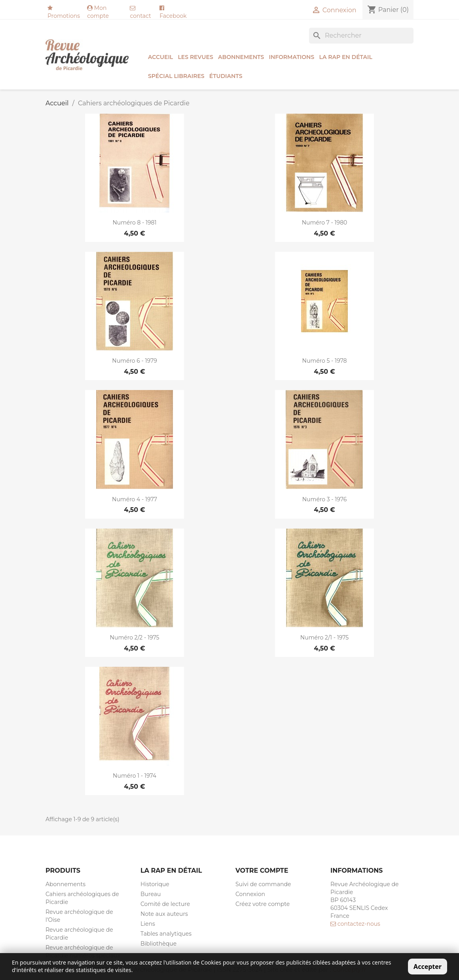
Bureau (151, 894)
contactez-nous (355, 924)
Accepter (428, 967)
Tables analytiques (166, 934)
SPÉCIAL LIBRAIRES (176, 76)
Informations (291, 57)
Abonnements (241, 57)
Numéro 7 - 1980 (325, 223)
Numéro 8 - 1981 (134, 223)
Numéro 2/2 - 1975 (135, 637)
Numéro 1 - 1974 (135, 776)
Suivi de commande (263, 884)
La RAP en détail (345, 57)
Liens (148, 924)
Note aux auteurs (164, 914)
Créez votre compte (263, 904)
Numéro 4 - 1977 (135, 499)
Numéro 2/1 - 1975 (324, 637)
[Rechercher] (361, 36)
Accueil (160, 57)
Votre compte (262, 871)
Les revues (195, 57)
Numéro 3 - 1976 (325, 499)
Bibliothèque (158, 944)
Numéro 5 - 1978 (325, 361)
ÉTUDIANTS (226, 76)
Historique (155, 884)
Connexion (250, 894)
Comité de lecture (165, 904)
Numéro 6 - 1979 (134, 361)
